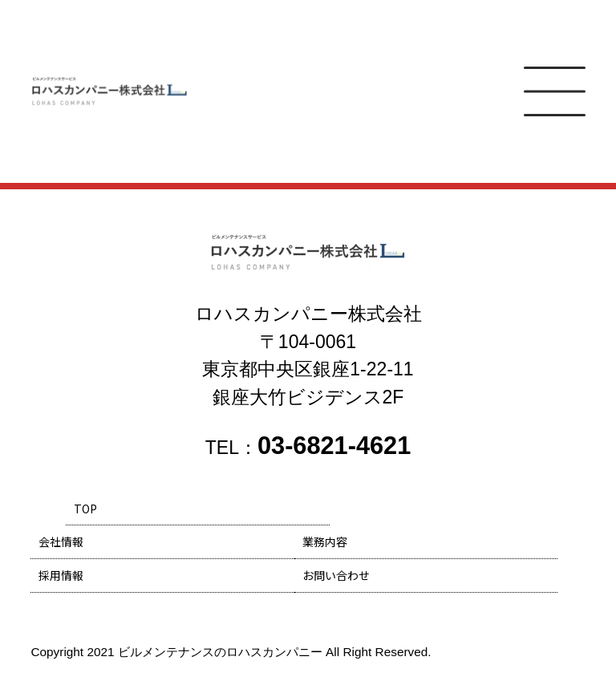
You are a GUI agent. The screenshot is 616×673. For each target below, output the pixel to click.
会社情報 (61, 541)
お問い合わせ (336, 575)
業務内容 (325, 541)
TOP (85, 509)
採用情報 (61, 575)
